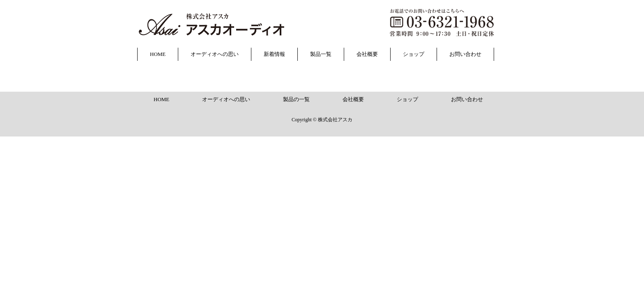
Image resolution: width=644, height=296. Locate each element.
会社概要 (367, 54)
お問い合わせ (465, 54)
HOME (158, 54)
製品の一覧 (296, 99)
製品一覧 (321, 54)
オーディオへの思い (215, 54)
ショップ (414, 54)
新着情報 (274, 54)
